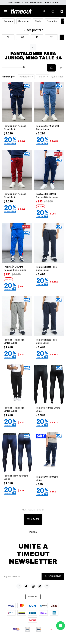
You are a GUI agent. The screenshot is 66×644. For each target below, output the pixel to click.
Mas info (33, 597)
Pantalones (25, 77)
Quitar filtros (57, 77)
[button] (44, 11)
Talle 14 (41, 77)
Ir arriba (33, 532)
